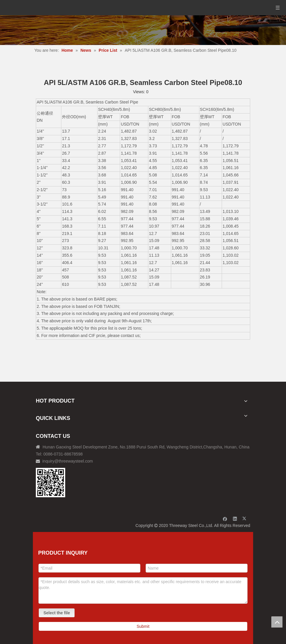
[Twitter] (245, 519)
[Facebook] (225, 519)
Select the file (57, 613)
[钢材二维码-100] (51, 483)
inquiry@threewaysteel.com (68, 461)
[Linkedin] (235, 519)
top (277, 622)
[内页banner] (143, 30)
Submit (143, 626)
